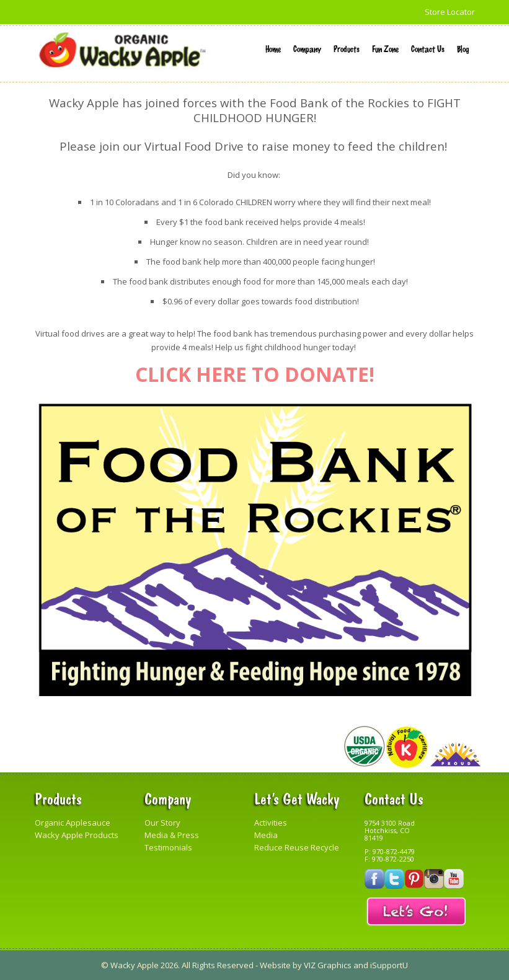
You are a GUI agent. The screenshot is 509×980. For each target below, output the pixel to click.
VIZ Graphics (328, 965)
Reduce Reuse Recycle (297, 847)
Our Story (162, 823)
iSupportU (389, 965)
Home (273, 48)
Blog (463, 48)
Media (266, 835)
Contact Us (428, 48)
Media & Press (172, 835)
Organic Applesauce (73, 823)
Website (275, 965)
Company (307, 48)
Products (347, 48)
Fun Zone (385, 48)
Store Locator (450, 12)
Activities (271, 823)
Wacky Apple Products (77, 835)
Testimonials (168, 847)
